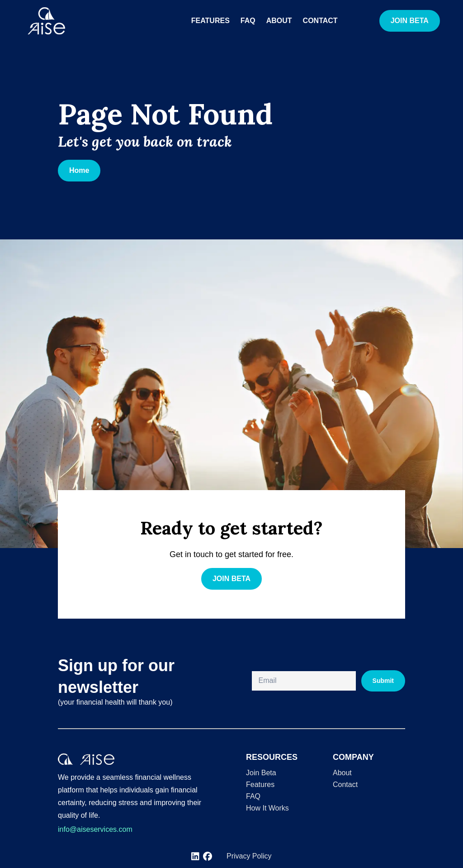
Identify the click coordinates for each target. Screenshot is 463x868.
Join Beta (261, 773)
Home (79, 170)
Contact (320, 21)
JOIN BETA (410, 21)
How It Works (267, 808)
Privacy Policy (249, 856)
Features (210, 21)
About (279, 21)
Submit (383, 681)
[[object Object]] (195, 856)
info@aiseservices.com (95, 829)
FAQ (248, 21)
